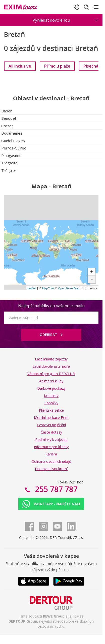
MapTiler (48, 288)
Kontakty (51, 396)
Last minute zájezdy (51, 359)
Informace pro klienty (51, 447)
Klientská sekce (51, 410)
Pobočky (51, 403)
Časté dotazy (51, 432)
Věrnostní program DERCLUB (51, 374)
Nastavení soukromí (51, 469)
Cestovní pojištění (51, 425)
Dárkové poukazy (51, 388)
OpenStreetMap (69, 288)
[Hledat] (86, 7)
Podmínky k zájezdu (51, 439)
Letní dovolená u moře (51, 366)
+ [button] (92, 272)
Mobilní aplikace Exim (51, 418)
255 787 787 (55, 489)
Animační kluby (51, 381)
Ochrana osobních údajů (51, 461)
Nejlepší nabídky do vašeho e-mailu (51, 306)
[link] (20, 66)
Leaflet (31, 288)
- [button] (92, 280)
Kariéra (51, 454)
